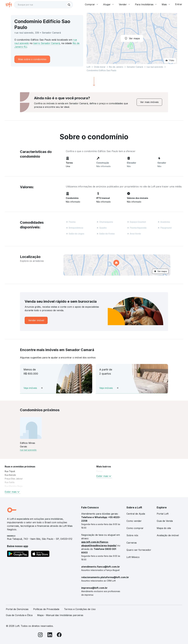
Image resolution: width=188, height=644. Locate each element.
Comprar (92, 4)
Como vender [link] (134, 521)
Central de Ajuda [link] (136, 514)
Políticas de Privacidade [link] (46, 609)
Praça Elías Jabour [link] (14, 479)
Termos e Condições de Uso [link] (80, 609)
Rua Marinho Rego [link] (14, 486)
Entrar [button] (179, 4)
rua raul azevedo (155, 67)
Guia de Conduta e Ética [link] (19, 615)
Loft (88, 67)
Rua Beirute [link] (10, 475)
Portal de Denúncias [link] (17, 609)
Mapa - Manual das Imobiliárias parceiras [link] (60, 615)
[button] (117, 265)
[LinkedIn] (50, 635)
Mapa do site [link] (164, 528)
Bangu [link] (99, 471)
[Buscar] (69, 5)
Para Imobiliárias (146, 4)
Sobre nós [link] (132, 535)
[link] (149, 102)
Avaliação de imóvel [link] (168, 535)
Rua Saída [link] (10, 482)
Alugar (109, 4)
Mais (166, 4)
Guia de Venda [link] (165, 521)
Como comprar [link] (135, 528)
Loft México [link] (133, 557)
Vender (125, 4)
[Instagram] (40, 635)
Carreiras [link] (132, 543)
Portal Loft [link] (163, 514)
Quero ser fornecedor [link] (139, 550)
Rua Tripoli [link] (10, 471)
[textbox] (43, 5)
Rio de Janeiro (116, 67)
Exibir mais (12, 492)
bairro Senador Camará (47, 43)
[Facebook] (59, 635)
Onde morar (100, 67)
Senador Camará (135, 67)
